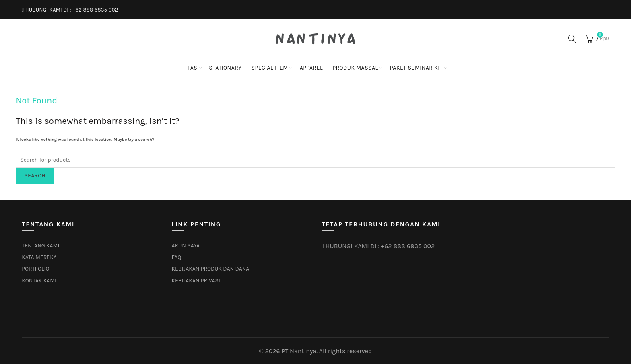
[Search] (572, 39)
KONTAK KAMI (39, 281)
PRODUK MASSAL (355, 68)
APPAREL (311, 68)
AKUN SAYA (186, 246)
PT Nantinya (299, 351)
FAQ (177, 257)
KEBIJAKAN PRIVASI (196, 281)
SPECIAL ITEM (269, 68)
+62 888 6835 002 (95, 10)
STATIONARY (225, 68)
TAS (192, 68)
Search (35, 176)
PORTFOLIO (35, 269)
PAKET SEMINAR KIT (417, 68)
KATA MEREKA (39, 257)
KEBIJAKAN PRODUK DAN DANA (211, 269)
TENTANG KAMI (40, 246)
